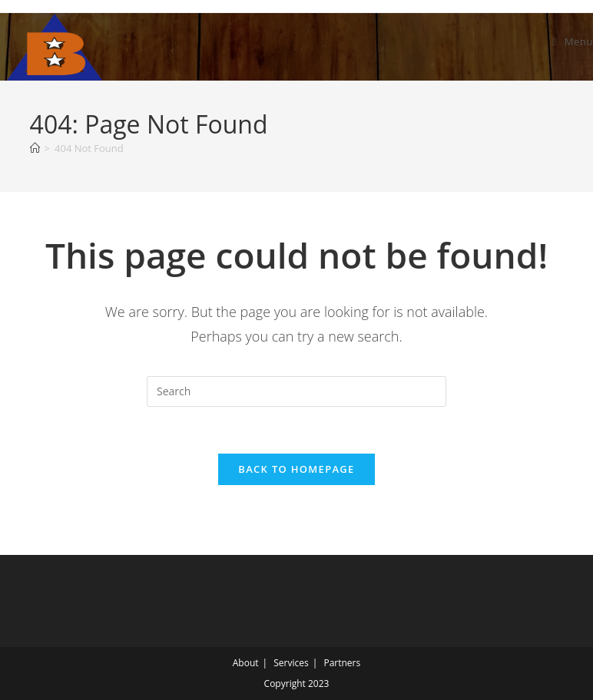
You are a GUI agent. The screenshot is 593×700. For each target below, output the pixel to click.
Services (291, 663)
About (246, 663)
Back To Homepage (296, 469)
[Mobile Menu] (573, 41)
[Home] (35, 148)
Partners (342, 663)
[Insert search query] (296, 391)
